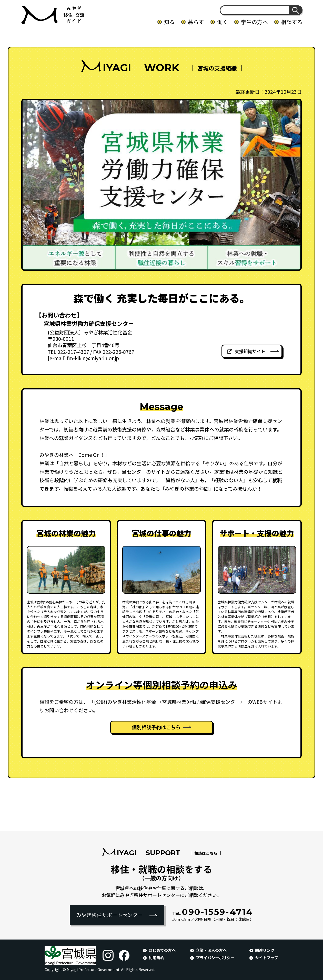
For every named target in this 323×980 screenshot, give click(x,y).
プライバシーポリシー (215, 957)
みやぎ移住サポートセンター (109, 915)
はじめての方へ (162, 950)
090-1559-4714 (213, 912)
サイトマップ (267, 957)
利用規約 (156, 957)
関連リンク (265, 950)
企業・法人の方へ (211, 950)
